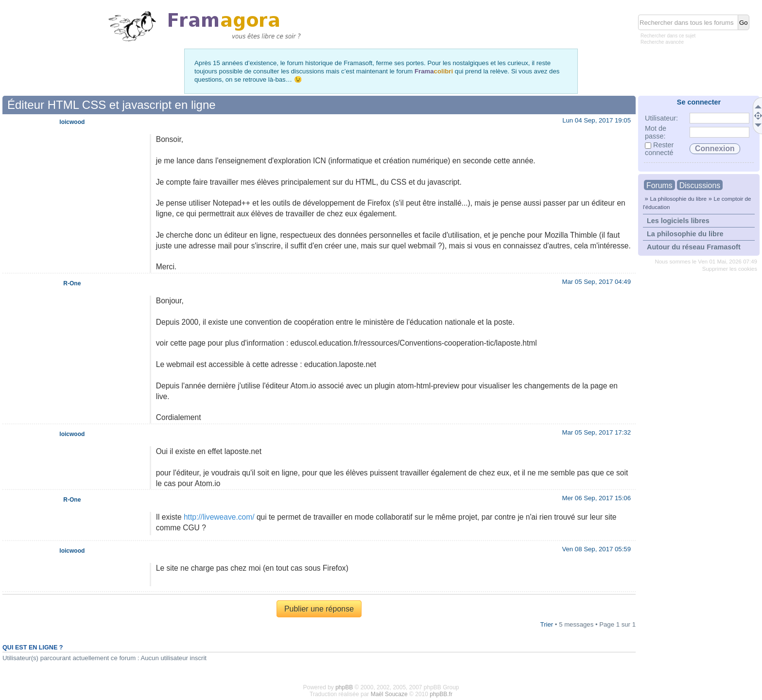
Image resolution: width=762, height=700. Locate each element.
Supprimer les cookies (730, 269)
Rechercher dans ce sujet (668, 36)
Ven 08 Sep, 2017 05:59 (596, 549)
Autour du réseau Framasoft (694, 247)
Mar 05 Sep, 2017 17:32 (596, 432)
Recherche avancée (662, 42)
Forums (659, 185)
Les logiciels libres (678, 221)
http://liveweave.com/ (219, 517)
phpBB (344, 687)
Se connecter (699, 102)
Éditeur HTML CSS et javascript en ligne (112, 105)
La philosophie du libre (678, 199)
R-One (72, 283)
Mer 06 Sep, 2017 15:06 (596, 498)
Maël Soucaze (389, 694)
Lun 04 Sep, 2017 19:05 (597, 120)
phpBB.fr (441, 694)
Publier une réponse (319, 609)
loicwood (72, 122)
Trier (547, 624)
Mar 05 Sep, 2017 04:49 (596, 282)
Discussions (700, 185)
